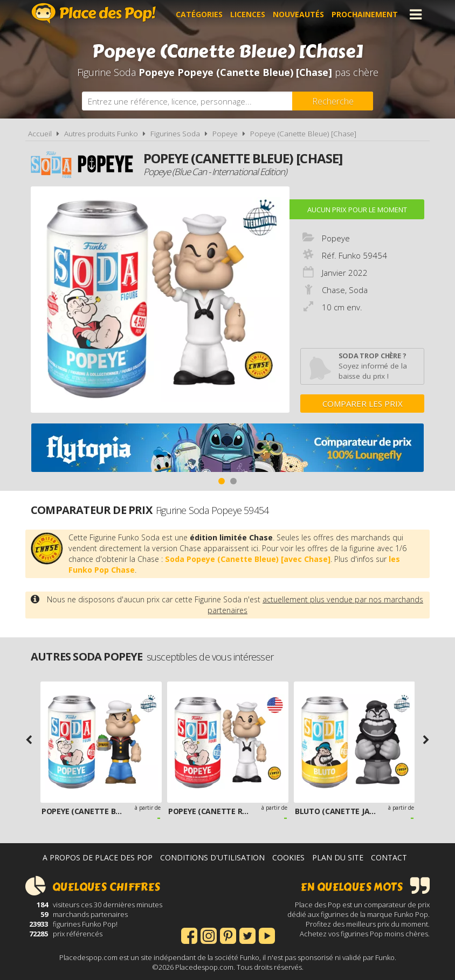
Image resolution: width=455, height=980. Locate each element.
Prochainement (365, 14)
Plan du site (338, 857)
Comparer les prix (363, 404)
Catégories (199, 14)
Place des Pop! (94, 13)
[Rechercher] (333, 101)
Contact (389, 857)
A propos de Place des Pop (98, 857)
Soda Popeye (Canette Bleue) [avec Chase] (248, 559)
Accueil (40, 134)
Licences (248, 14)
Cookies (288, 857)
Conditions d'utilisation (212, 857)
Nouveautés (298, 14)
